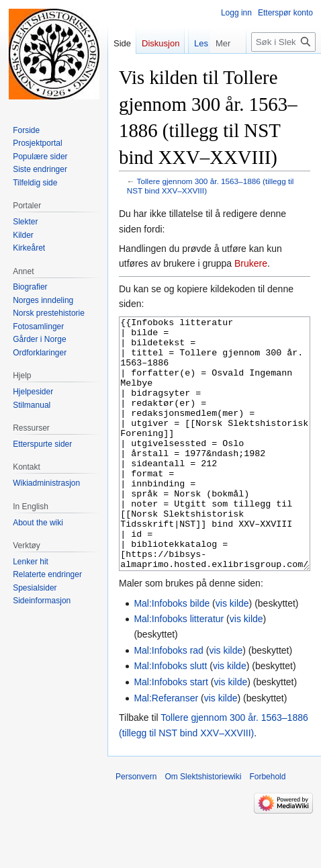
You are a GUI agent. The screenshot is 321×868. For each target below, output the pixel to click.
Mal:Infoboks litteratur (179, 669)
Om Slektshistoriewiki (203, 827)
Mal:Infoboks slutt (170, 716)
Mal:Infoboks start (171, 732)
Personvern (136, 827)
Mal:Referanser (166, 748)
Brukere (251, 263)
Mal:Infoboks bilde (172, 654)
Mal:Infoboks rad (169, 701)
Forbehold (267, 827)
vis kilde (232, 654)
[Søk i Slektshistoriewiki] (283, 69)
